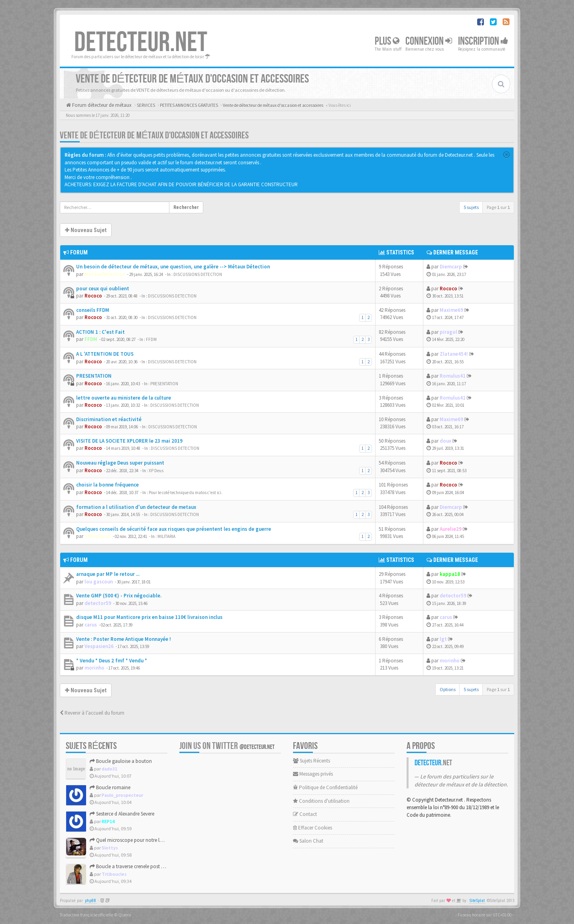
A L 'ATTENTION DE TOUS (105, 354)
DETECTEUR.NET (141, 43)
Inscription (483, 41)
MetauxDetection (105, 274)
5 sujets (471, 207)
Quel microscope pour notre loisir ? (131, 840)
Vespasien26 (99, 646)
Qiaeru (125, 915)
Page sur (498, 207)
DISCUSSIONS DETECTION (198, 274)
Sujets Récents (312, 761)
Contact (305, 814)
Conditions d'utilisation (321, 801)
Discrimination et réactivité (109, 419)
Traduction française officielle (86, 915)
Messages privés (313, 774)
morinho (94, 668)
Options (448, 689)
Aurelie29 (451, 529)
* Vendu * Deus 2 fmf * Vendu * (112, 661)
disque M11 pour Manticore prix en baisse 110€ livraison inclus (149, 617)
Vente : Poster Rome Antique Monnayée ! (124, 639)
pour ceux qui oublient (103, 289)
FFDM (91, 339)
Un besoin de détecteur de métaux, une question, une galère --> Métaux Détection (173, 267)
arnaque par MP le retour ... (108, 574)
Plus (387, 41)
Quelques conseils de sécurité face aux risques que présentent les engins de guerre (174, 529)
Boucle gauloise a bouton (121, 761)
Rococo (93, 296)
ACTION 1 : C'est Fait (100, 332)
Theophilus (98, 536)
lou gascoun (99, 582)
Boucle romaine (110, 787)
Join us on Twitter (227, 746)
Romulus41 (453, 376)
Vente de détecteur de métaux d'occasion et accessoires (154, 135)
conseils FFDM (93, 310)
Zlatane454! (454, 354)
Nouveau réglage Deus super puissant (120, 463)
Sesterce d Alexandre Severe (122, 814)
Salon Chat (308, 841)
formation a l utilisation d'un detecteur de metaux (136, 507)
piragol (448, 332)
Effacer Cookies (313, 828)
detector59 (98, 603)
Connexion (429, 41)
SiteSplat (477, 901)
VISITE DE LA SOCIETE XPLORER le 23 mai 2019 (129, 441)
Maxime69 (451, 310)
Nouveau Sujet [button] (86, 230)
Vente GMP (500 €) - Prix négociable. (119, 596)
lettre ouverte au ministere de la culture (124, 398)
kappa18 (450, 574)
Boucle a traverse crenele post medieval (135, 866)
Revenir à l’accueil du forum (92, 713)
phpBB (90, 901)
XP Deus (156, 471)
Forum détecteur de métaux (101, 105)
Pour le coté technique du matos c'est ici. (186, 493)
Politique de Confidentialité (325, 787)
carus (91, 625)
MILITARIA (166, 536)
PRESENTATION (94, 376)
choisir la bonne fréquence (107, 485)
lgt (443, 639)
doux (445, 441)
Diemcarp (451, 267)
